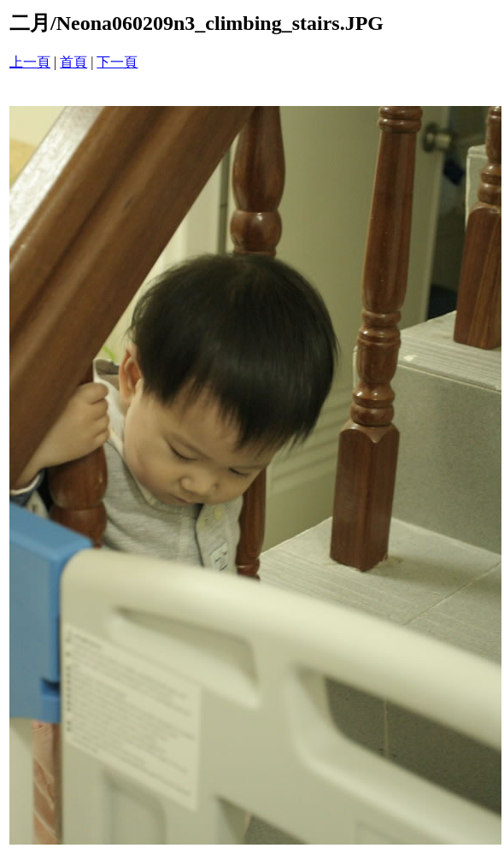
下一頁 (117, 62)
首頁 (73, 62)
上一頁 (30, 62)
